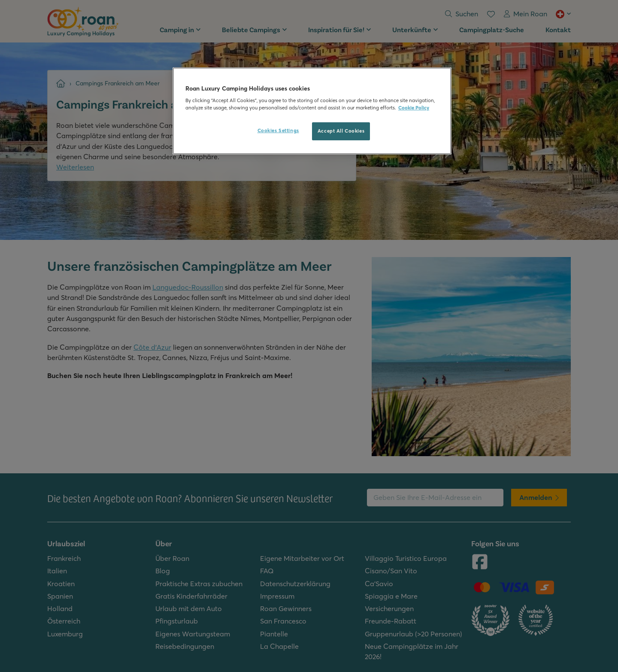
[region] (312, 111)
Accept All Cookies (341, 131)
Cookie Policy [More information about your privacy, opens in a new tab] (414, 108)
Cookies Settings (278, 130)
